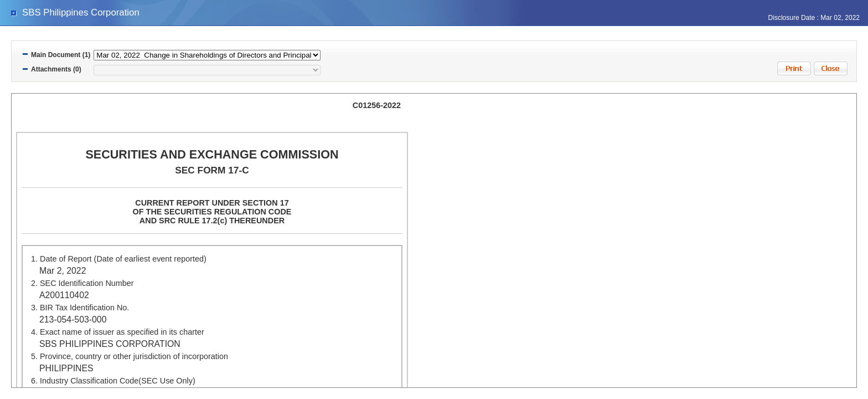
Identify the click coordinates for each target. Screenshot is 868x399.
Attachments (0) (56, 69)
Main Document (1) (61, 55)
